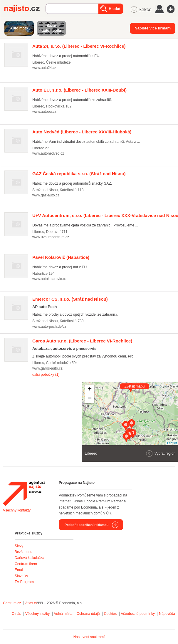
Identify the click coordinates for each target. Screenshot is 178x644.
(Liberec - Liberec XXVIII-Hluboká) (82, 132)
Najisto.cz (25, 9)
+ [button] (90, 390)
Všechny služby (38, 614)
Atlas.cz (31, 603)
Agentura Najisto (24, 494)
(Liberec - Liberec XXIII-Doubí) (79, 90)
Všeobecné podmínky (138, 614)
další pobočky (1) (46, 375)
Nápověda (167, 614)
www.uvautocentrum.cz (51, 237)
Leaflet (172, 443)
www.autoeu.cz (44, 112)
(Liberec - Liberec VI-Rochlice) (79, 46)
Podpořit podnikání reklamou (87, 525)
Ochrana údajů (88, 614)
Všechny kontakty (17, 510)
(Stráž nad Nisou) (79, 174)
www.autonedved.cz (48, 153)
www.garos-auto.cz (47, 368)
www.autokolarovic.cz (49, 279)
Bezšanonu (23, 552)
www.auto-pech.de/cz (49, 327)
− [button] (90, 399)
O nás (16, 614)
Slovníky (21, 576)
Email (19, 570)
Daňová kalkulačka (30, 558)
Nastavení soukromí (89, 637)
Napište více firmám (153, 28)
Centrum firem (26, 564)
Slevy (19, 546)
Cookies (110, 614)
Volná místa (63, 614)
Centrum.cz (12, 603)
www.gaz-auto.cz (46, 195)
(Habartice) (61, 257)
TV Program (24, 582)
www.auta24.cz (44, 68)
